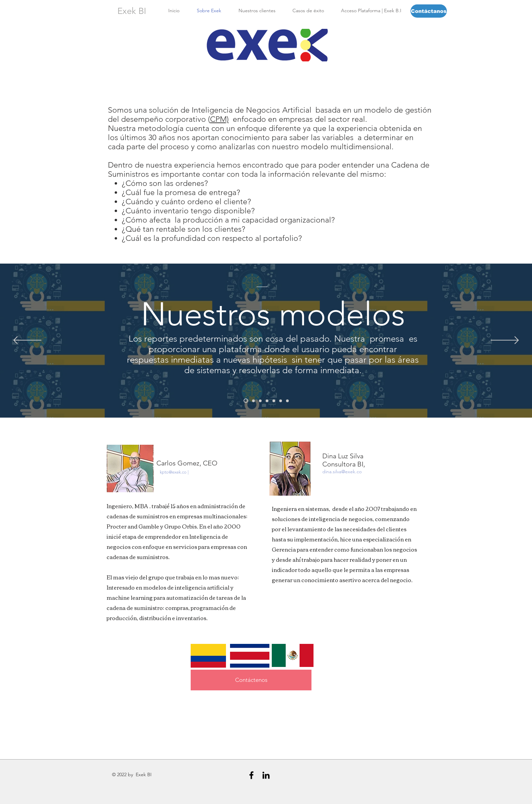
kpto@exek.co (173, 472)
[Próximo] (505, 341)
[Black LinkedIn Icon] (266, 775)
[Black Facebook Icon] (251, 775)
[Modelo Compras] (287, 401)
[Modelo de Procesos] (274, 401)
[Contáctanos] (429, 11)
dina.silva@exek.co (342, 472)
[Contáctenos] (251, 680)
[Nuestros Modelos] (246, 401)
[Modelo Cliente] (253, 401)
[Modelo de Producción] (267, 401)
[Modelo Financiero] (281, 401)
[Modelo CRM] (260, 401)
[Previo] (27, 341)
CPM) (219, 119)
